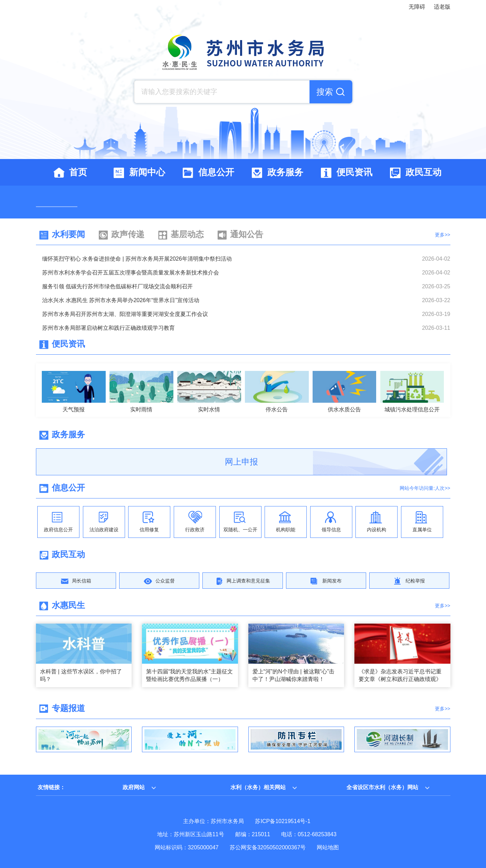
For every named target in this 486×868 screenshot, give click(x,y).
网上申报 (241, 462)
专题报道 (68, 708)
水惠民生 (68, 605)
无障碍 (417, 7)
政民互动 (68, 554)
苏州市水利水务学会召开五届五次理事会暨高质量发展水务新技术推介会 (131, 273)
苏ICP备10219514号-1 (283, 821)
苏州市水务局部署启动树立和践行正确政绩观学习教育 (108, 328)
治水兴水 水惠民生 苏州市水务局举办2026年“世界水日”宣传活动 (121, 300)
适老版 (442, 7)
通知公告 (247, 234)
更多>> (442, 235)
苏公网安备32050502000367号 (268, 847)
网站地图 (328, 847)
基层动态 (187, 234)
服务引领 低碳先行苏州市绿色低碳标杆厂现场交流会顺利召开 (117, 286)
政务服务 (68, 434)
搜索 (325, 92)
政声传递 (128, 234)
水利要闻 (68, 234)
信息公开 (68, 488)
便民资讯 (68, 344)
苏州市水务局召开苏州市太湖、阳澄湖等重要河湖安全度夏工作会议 (125, 314)
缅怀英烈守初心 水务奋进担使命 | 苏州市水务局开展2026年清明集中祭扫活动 (137, 259)
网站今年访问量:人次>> (425, 488)
